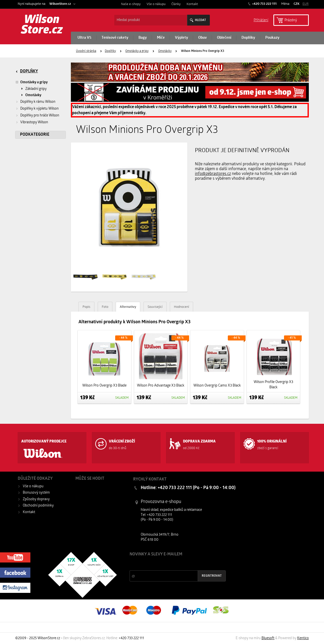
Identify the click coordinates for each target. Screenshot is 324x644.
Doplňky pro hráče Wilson (40, 116)
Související (155, 307)
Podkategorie (35, 135)
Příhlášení (261, 20)
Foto (105, 307)
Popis (86, 307)
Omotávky (165, 51)
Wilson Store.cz (42, 25)
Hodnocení (181, 307)
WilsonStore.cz (60, 4)
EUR (306, 4)
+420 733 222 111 (264, 4)
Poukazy (272, 38)
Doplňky (248, 38)
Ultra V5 (84, 38)
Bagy (143, 38)
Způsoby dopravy (36, 499)
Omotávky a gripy (137, 51)
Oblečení (224, 38)
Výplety (181, 38)
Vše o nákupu (156, 4)
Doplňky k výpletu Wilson (39, 109)
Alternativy (128, 307)
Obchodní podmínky (38, 506)
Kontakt (192, 4)
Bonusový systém (36, 493)
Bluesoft (268, 638)
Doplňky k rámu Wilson (38, 102)
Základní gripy (36, 89)
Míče (161, 38)
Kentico (303, 638)
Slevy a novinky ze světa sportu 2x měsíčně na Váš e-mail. (173, 564)
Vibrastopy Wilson (34, 122)
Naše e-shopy (131, 4)
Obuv (202, 38)
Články (176, 4)
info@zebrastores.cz (213, 174)
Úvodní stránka (86, 51)
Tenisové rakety (115, 38)
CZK (297, 4)
